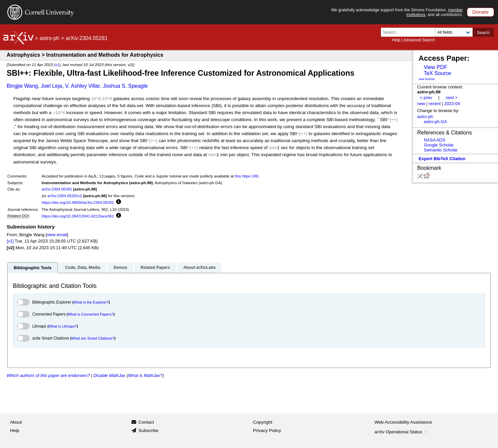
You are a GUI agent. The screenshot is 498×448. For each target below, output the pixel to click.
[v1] (10, 241)
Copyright (263, 422)
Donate (480, 12)
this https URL (247, 176)
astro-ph (50, 38)
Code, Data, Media (83, 268)
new (421, 104)
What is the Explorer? (91, 302)
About (16, 422)
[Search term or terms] (410, 32)
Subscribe (148, 430)
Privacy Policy (267, 430)
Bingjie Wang (22, 86)
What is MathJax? (145, 375)
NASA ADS (435, 140)
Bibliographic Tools (33, 268)
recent (435, 104)
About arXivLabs (199, 268)
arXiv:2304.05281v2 (65, 196)
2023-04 (452, 104)
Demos (120, 268)
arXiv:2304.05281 (57, 189)
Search (483, 33)
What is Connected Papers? (91, 314)
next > (452, 98)
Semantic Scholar (441, 150)
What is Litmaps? (63, 326)
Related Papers (155, 268)
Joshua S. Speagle (125, 86)
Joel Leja (51, 86)
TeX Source (437, 73)
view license (427, 79)
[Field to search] (454, 32)
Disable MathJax (109, 375)
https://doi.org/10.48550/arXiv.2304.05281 (78, 202)
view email (57, 235)
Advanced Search (419, 40)
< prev (426, 98)
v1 (57, 65)
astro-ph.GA (435, 122)
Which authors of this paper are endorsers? (48, 375)
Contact (146, 422)
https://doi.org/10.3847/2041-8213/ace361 (78, 216)
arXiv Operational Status (401, 432)
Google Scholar (439, 145)
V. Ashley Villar (83, 86)
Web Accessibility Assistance (403, 422)
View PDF (435, 67)
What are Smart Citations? (93, 338)
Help (396, 40)
